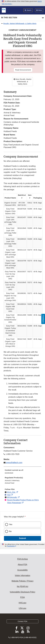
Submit (22, 538)
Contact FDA (22, 621)
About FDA (22, 565)
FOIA (22, 597)
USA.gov (22, 608)
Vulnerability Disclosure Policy (23, 592)
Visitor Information (23, 575)
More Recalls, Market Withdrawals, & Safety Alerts (22, 82)
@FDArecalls (12, 497)
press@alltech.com (14, 463)
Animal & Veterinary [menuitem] (12, 480)
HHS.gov (22, 603)
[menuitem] (22, 472)
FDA (9, 495)
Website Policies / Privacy (23, 581)
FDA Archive (22, 559)
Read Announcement (23, 70)
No (10, 531)
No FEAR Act (22, 586)
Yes (11, 524)
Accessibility (22, 570)
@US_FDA (11, 492)
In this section (9, 18)
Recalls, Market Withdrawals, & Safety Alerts (20, 23)
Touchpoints (11, 546)
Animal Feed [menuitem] (10, 483)
